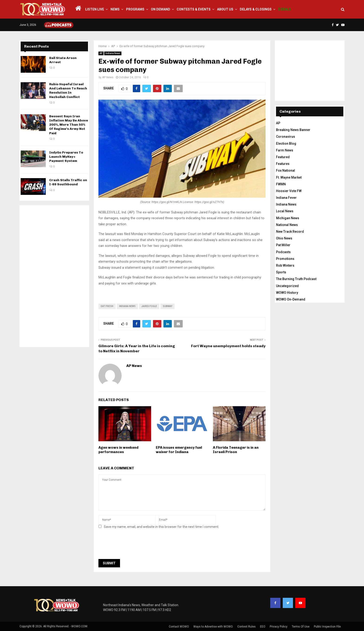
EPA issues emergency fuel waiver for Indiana (179, 450)
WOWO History (287, 293)
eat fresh (107, 306)
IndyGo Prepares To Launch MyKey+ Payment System (66, 157)
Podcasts (283, 252)
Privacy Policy (279, 627)
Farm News (285, 150)
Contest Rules (246, 627)
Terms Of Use (301, 627)
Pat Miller (283, 245)
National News (287, 225)
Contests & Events (194, 9)
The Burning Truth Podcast (296, 279)
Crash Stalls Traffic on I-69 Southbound (68, 182)
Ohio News (284, 238)
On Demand (161, 9)
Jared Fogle (149, 306)
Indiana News (113, 53)
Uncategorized (287, 286)
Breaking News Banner (293, 130)
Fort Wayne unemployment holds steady (228, 346)
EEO (263, 627)
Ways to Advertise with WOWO (213, 627)
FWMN (281, 184)
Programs (135, 9)
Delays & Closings (256, 9)
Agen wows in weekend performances (118, 450)
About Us (225, 9)
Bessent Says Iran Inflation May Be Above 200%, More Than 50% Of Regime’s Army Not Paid (69, 125)
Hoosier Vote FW (289, 191)
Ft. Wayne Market (289, 177)
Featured (283, 157)
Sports (281, 272)
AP (101, 53)
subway (167, 306)
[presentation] (134, 545)
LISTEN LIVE (95, 9)
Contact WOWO (179, 627)
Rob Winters (285, 265)
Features (283, 164)
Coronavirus (286, 137)
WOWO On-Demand (291, 299)
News (115, 9)
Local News (285, 211)
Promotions (285, 259)
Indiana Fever (286, 198)
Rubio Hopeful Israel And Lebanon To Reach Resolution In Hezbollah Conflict (68, 91)
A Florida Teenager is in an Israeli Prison (236, 450)
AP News (108, 77)
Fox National (286, 170)
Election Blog (286, 144)
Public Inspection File (327, 627)
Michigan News (288, 218)
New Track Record (290, 232)
